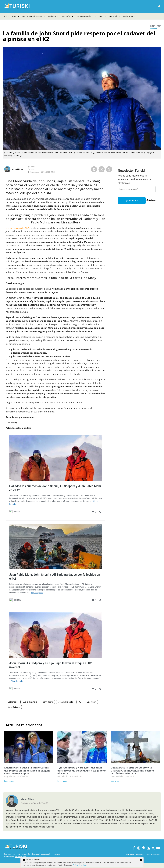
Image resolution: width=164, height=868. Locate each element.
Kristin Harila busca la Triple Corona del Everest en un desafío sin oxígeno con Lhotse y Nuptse (27, 770)
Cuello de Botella (30, 702)
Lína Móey (91, 702)
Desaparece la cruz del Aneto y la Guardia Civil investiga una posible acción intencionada (132, 770)
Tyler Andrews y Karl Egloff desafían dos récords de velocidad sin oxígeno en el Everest (82, 770)
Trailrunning (129, 16)
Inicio (7, 16)
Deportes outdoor (86, 16)
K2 (80, 702)
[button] (159, 6)
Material (115, 16)
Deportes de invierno (34, 16)
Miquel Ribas (17, 169)
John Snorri (48, 702)
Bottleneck (12, 702)
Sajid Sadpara (14, 707)
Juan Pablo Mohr (66, 702)
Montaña (68, 16)
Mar (103, 16)
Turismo (53, 16)
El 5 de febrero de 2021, (18, 228)
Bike (16, 16)
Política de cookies (80, 865)
